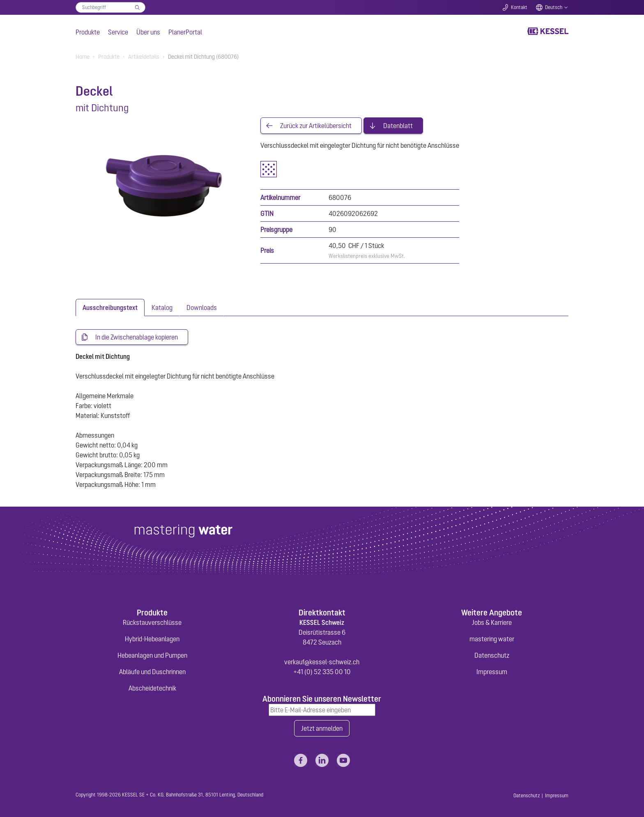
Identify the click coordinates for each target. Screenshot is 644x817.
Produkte (88, 32)
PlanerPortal (185, 32)
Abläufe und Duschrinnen (152, 672)
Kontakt (519, 7)
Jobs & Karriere (492, 622)
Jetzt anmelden (322, 728)
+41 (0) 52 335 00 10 (322, 672)
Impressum (492, 672)
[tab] (110, 308)
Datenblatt (398, 126)
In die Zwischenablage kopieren (137, 337)
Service (118, 32)
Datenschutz (492, 655)
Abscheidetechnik (152, 688)
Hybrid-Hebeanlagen (152, 639)
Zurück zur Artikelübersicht (316, 126)
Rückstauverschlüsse (152, 622)
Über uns (148, 32)
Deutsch (554, 7)
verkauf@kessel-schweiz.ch (322, 662)
